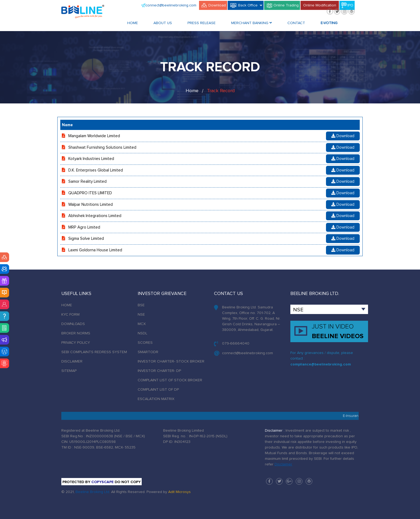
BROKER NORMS (76, 333)
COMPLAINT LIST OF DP (158, 390)
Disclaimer (283, 464)
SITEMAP (69, 371)
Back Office (250, 5)
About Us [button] (163, 23)
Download (217, 5)
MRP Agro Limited (84, 227)
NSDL (142, 333)
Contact (296, 23)
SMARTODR (148, 352)
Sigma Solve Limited (86, 239)
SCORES (145, 343)
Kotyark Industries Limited (91, 159)
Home (133, 23)
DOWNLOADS (73, 324)
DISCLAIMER (72, 361)
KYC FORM (70, 315)
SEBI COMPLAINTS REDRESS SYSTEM (94, 352)
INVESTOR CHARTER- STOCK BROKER (171, 361)
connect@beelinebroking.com (171, 5)
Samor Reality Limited (87, 182)
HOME (67, 305)
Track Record (221, 91)
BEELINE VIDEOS (339, 331)
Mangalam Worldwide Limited (94, 136)
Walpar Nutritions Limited (91, 205)
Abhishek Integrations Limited (95, 216)
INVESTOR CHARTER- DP (159, 371)
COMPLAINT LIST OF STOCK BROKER (170, 380)
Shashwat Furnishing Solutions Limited (102, 148)
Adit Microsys (179, 492)
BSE (141, 305)
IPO (350, 5)
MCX (142, 324)
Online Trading (286, 5)
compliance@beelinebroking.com (321, 364)
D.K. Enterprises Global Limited (96, 170)
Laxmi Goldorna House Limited (95, 250)
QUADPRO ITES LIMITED (90, 193)
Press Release (202, 23)
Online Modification (320, 5)
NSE (141, 315)
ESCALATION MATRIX (156, 399)
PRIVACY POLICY (76, 343)
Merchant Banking (252, 23)
